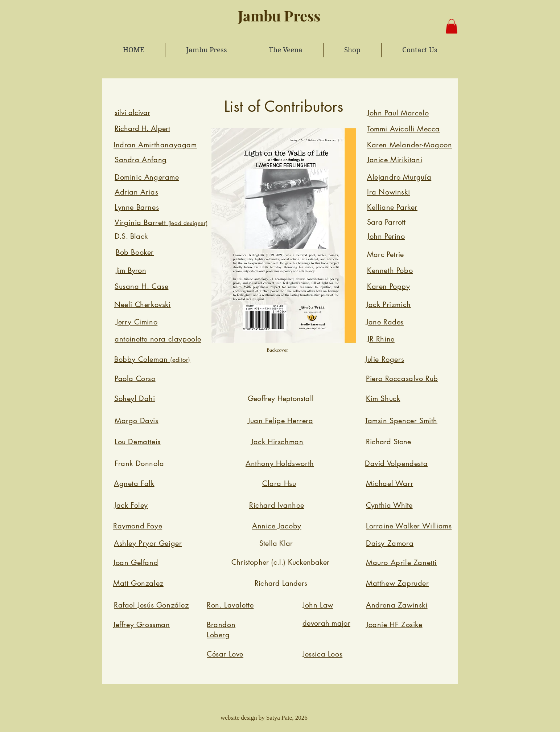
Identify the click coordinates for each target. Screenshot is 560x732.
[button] (452, 26)
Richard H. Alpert (142, 128)
